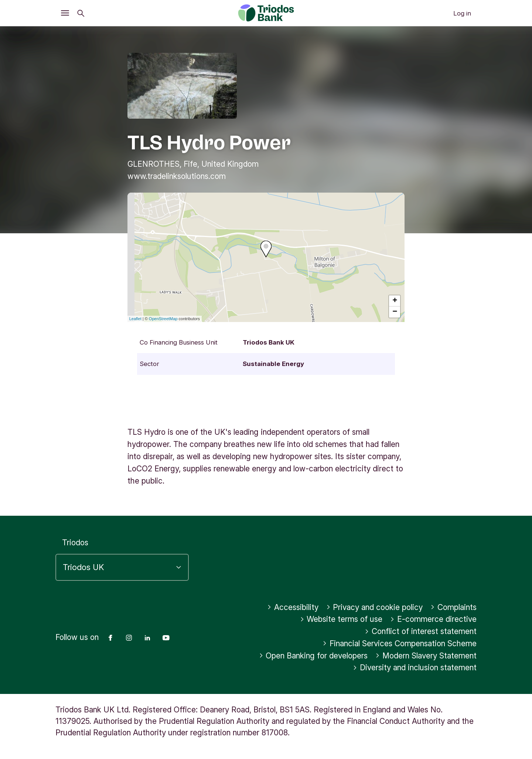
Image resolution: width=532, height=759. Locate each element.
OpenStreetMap (163, 319)
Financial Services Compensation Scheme (400, 643)
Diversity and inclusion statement (415, 667)
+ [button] (395, 301)
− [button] (395, 312)
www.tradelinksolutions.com (177, 176)
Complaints (453, 607)
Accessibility (293, 607)
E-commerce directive (433, 619)
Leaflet (135, 319)
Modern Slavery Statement (426, 656)
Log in (462, 13)
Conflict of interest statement (421, 631)
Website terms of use (341, 619)
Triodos (75, 543)
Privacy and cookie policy (375, 607)
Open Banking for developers (313, 656)
